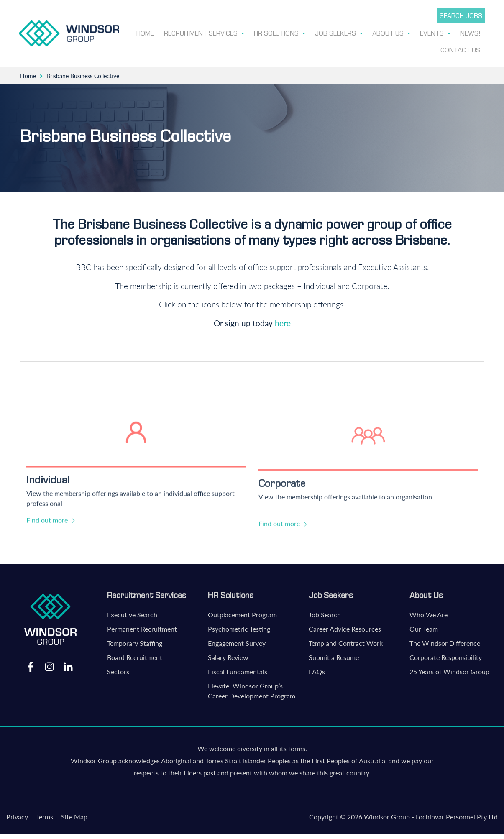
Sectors (118, 670)
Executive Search (132, 613)
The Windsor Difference (445, 641)
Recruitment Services (147, 593)
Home (28, 74)
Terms (45, 815)
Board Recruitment (135, 656)
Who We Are (429, 613)
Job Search (325, 613)
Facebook (31, 665)
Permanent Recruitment (142, 627)
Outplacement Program (242, 613)
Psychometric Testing (239, 627)
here (283, 321)
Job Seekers (331, 593)
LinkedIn (68, 665)
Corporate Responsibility (446, 656)
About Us (426, 593)
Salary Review (228, 656)
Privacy (17, 815)
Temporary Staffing (135, 641)
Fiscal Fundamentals (238, 670)
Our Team (424, 627)
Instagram (49, 665)
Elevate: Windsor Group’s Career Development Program (252, 689)
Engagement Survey (237, 641)
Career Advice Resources (345, 627)
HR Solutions (231, 593)
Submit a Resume (334, 656)
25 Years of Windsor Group (449, 670)
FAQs (317, 670)
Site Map (74, 815)
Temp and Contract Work (346, 641)
